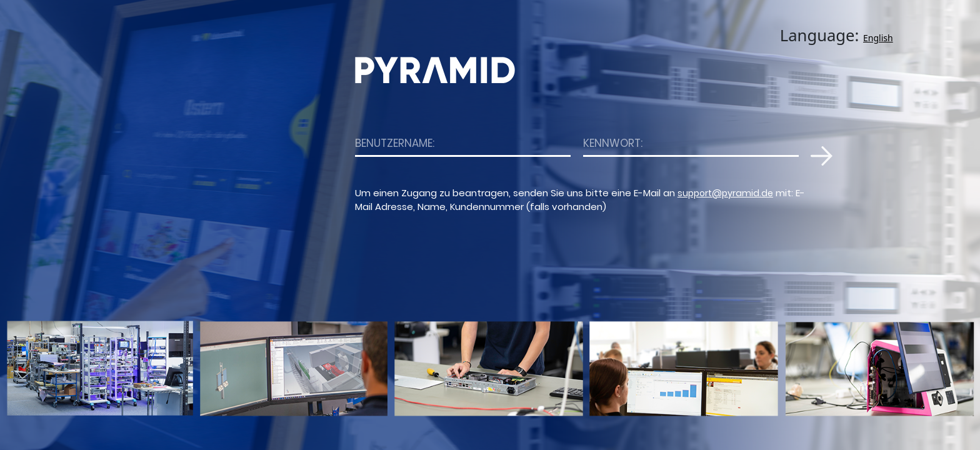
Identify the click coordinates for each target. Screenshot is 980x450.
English (878, 38)
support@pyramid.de (725, 193)
